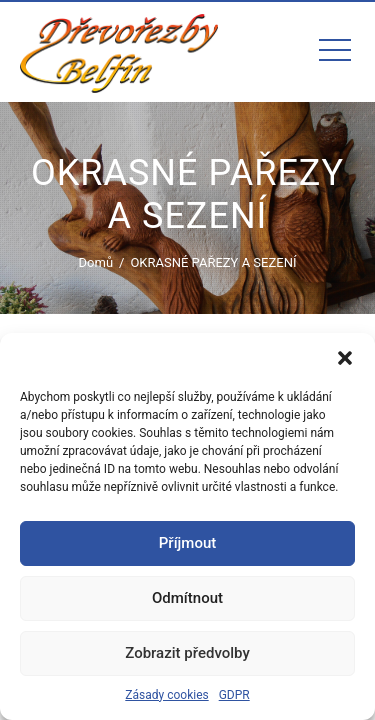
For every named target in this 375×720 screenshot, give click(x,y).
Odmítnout (187, 598)
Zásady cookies (166, 695)
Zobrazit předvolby (187, 653)
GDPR (234, 695)
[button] (345, 358)
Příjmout (187, 543)
